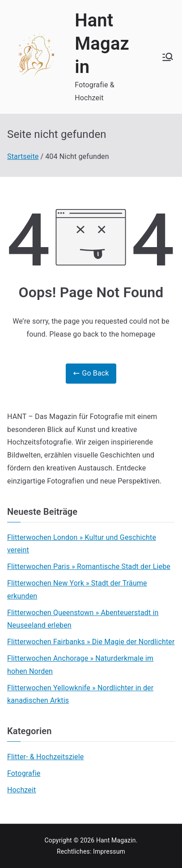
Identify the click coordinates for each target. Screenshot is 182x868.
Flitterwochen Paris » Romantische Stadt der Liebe (89, 567)
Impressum (109, 851)
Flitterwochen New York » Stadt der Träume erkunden (77, 590)
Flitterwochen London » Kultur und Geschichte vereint (82, 544)
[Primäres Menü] (168, 57)
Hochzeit (21, 790)
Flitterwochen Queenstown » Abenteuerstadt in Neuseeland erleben (83, 619)
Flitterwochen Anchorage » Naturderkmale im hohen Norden (80, 665)
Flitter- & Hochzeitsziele (45, 757)
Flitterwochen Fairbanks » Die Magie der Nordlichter (91, 642)
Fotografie (24, 773)
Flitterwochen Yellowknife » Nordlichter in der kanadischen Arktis (80, 694)
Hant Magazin (102, 44)
